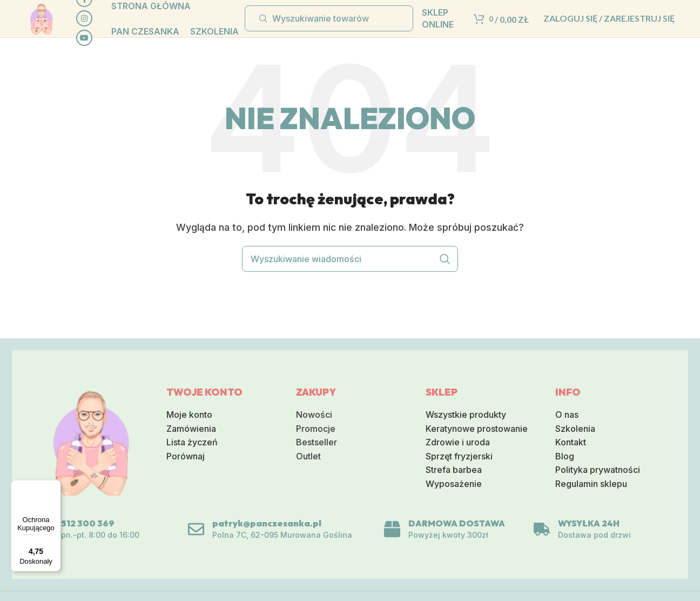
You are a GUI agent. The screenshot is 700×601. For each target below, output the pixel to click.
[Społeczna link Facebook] (102, 9)
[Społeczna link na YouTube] (102, 48)
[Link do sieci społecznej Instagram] (102, 28)
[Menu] (55, 486)
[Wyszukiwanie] (329, 28)
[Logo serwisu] (51, 27)
